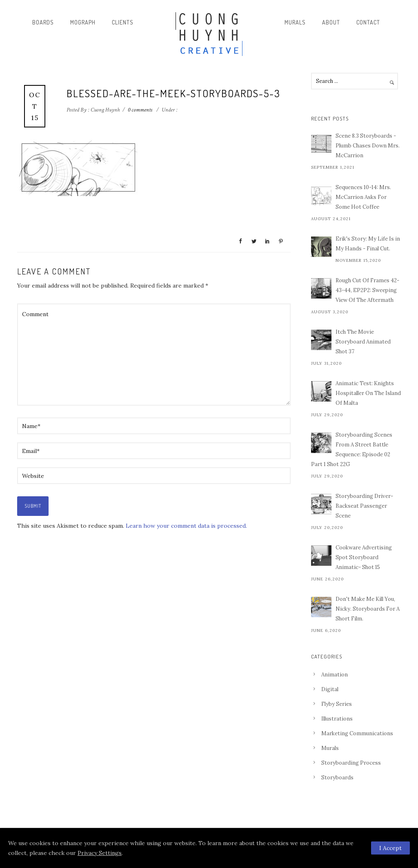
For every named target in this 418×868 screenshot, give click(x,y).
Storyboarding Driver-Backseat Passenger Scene (364, 506)
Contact (368, 22)
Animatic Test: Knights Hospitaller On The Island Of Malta (368, 393)
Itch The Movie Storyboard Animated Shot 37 (363, 342)
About (331, 22)
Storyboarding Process (351, 763)
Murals (295, 22)
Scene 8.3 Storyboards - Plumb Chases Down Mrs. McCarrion (368, 146)
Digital (330, 689)
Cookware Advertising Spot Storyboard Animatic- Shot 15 (364, 557)
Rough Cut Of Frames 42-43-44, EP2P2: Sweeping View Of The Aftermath (367, 290)
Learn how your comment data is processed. (186, 526)
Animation (335, 675)
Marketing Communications (357, 733)
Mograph (83, 22)
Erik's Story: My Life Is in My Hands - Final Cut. (368, 244)
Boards (43, 22)
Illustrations (337, 719)
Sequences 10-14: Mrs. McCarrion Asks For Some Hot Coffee (363, 197)
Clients (123, 22)
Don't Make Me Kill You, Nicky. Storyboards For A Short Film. (368, 609)
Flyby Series (337, 704)
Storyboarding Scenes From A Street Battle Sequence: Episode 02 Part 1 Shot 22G (352, 450)
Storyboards (337, 778)
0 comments (140, 110)
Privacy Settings (100, 853)
